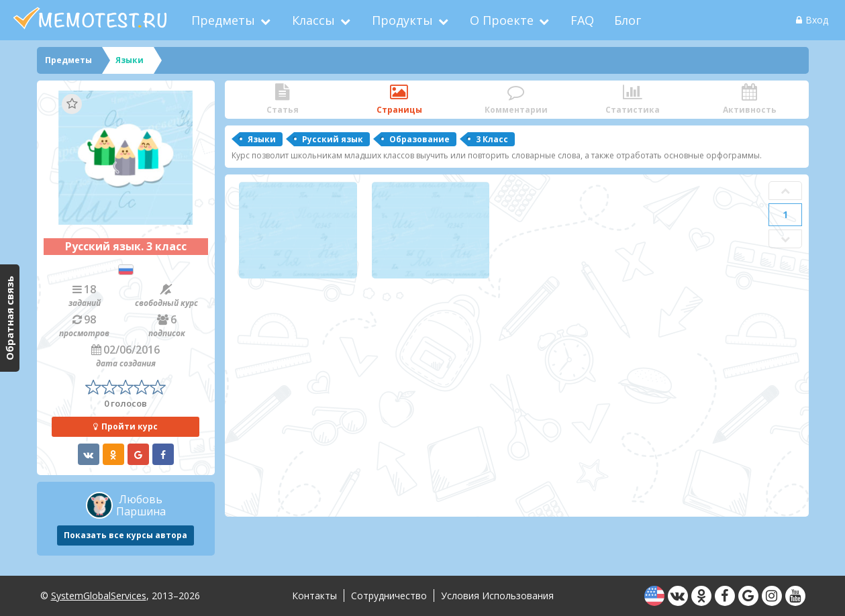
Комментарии (516, 100)
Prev (785, 191)
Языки (262, 139)
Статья (283, 100)
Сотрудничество (389, 596)
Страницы (399, 100)
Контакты (314, 596)
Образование (419, 139)
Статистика (633, 100)
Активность (750, 100)
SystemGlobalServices (99, 596)
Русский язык (333, 139)
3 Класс (492, 139)
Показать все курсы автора (126, 535)
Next (785, 239)
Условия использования (497, 596)
